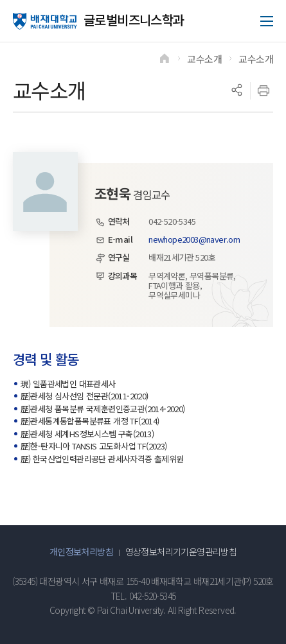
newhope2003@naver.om (194, 239)
